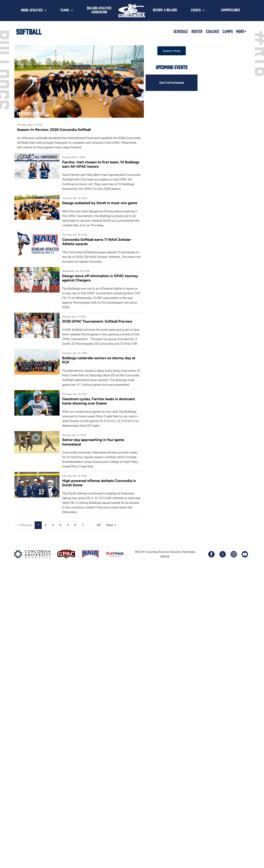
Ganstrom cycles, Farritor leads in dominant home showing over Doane (99, 401)
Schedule (181, 31)
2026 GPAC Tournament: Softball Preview (97, 321)
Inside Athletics (32, 10)
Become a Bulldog (165, 10)
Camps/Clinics (231, 10)
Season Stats (172, 51)
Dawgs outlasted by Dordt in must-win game (100, 203)
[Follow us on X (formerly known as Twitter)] (222, 554)
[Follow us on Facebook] (211, 554)
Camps (228, 31)
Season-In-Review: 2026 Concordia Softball (54, 130)
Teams (65, 10)
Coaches (212, 31)
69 (99, 525)
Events (196, 10)
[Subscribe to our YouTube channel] (245, 554)
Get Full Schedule (172, 83)
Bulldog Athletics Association (99, 10)
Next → (111, 525)
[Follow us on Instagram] (234, 554)
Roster (197, 31)
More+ (241, 31)
